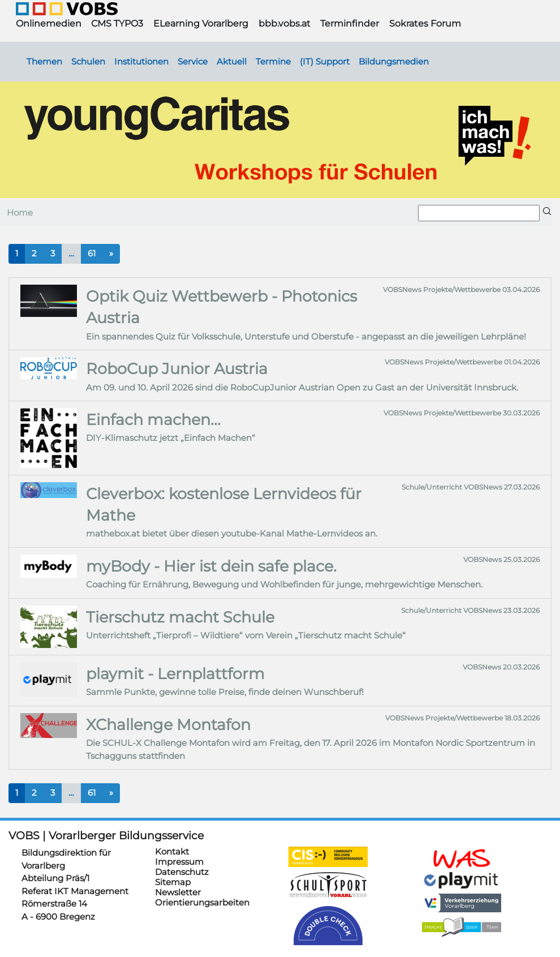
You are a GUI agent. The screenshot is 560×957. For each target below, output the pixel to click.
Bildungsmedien (394, 62)
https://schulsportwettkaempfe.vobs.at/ (328, 885)
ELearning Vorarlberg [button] (201, 23)
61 (92, 253)
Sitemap (173, 882)
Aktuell (232, 62)
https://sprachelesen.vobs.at (462, 927)
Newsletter (178, 892)
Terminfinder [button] (350, 23)
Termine (273, 62)
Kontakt (172, 851)
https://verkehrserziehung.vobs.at (462, 903)
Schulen (88, 62)
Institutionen (141, 62)
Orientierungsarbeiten (202, 902)
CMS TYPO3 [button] (117, 23)
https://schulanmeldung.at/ (462, 859)
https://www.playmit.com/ (462, 880)
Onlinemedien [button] (49, 23)
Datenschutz (182, 872)
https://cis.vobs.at (328, 857)
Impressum (179, 862)
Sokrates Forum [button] (425, 23)
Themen (44, 62)
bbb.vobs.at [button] (285, 23)
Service (193, 62)
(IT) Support (325, 62)
